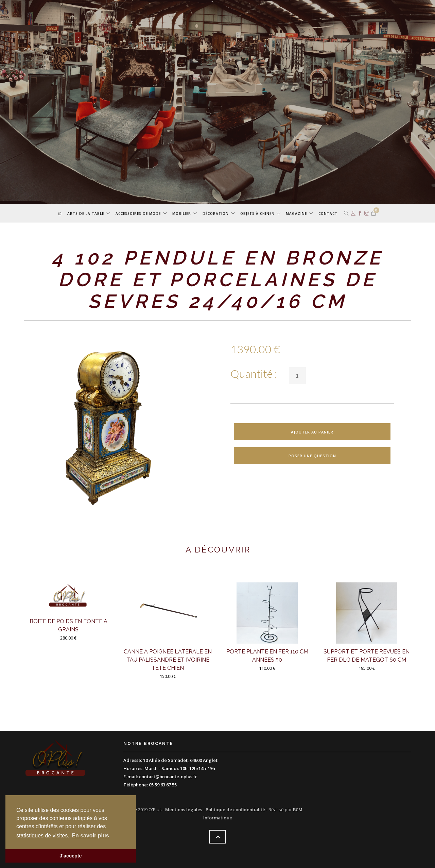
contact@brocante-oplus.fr (168, 777)
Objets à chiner (257, 214)
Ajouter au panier (312, 432)
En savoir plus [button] (90, 836)
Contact (328, 214)
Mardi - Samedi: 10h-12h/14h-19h (180, 768)
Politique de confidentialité (235, 810)
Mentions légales (184, 810)
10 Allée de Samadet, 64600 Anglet (180, 760)
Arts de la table (86, 214)
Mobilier (182, 214)
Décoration (216, 214)
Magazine (296, 214)
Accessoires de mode (138, 214)
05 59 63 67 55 (163, 785)
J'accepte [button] (71, 856)
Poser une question (312, 456)
